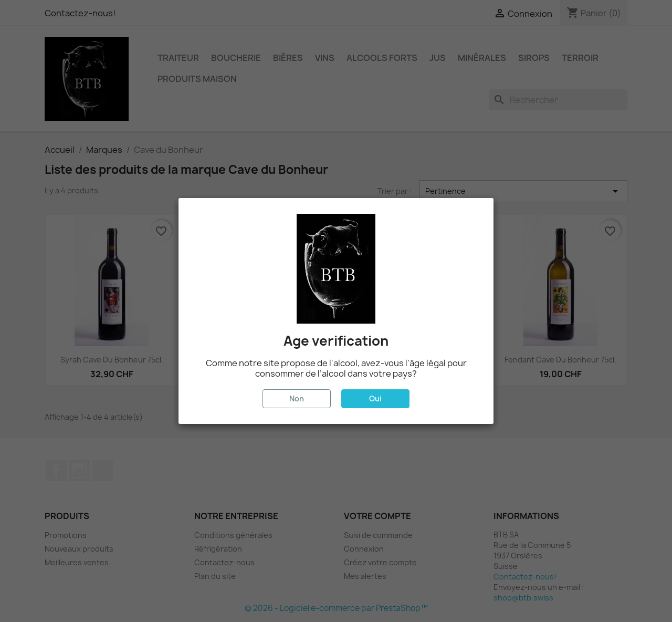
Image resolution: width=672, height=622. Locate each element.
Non (297, 398)
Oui (375, 398)
